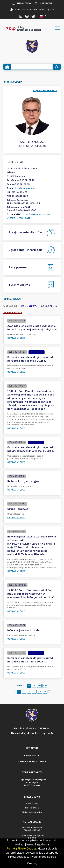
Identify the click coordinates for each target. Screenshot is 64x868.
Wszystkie (11, 306)
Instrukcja (43, 3)
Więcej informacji (18, 218)
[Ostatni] (49, 692)
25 (34, 686)
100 (45, 686)
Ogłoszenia (49, 306)
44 (45, 692)
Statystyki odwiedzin (32, 812)
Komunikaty (30, 306)
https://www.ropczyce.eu (36, 214)
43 (40, 692)
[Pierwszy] (15, 692)
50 (39, 686)
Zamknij (32, 863)
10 (29, 686)
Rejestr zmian (32, 808)
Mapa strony (22, 3)
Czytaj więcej (16, 338)
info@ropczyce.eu (25, 188)
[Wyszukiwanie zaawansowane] (32, 67)
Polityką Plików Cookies (22, 849)
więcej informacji (45, 91)
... (34, 692)
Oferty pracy (13, 313)
